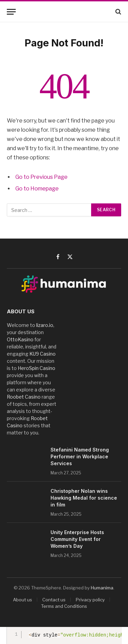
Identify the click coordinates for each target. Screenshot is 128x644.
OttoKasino (20, 339)
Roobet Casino (24, 397)
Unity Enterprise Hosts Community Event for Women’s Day (77, 539)
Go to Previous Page (41, 177)
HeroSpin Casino (37, 368)
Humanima (102, 588)
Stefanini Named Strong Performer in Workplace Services (80, 456)
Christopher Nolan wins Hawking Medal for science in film (84, 498)
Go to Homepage (37, 189)
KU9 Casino (42, 354)
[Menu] (11, 12)
